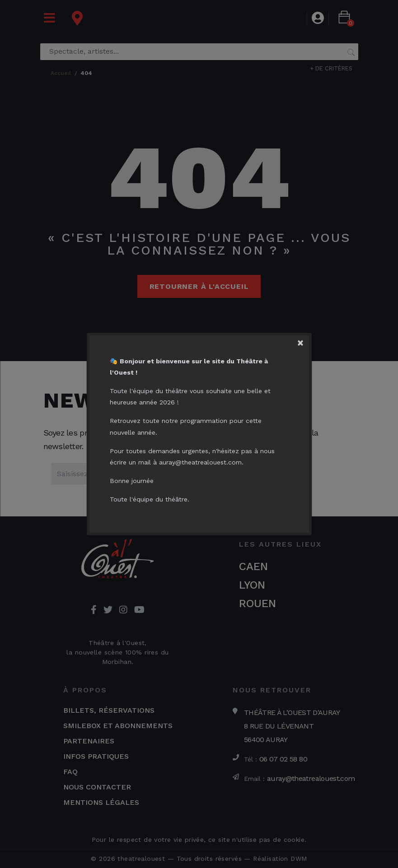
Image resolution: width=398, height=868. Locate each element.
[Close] (304, 340)
